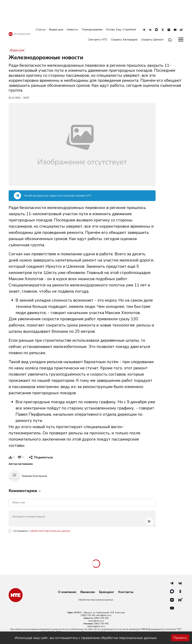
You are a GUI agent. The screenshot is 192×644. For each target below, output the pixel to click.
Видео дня (56, 30)
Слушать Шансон (152, 40)
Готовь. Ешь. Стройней (121, 30)
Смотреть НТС (98, 40)
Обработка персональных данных (96, 600)
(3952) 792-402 (101, 618)
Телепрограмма (92, 30)
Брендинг (107, 592)
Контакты (126, 592)
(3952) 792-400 (101, 624)
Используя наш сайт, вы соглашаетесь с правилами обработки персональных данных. (86, 638)
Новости (72, 30)
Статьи (41, 30)
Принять (180, 638)
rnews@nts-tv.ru (96, 621)
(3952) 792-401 (88, 615)
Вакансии (88, 592)
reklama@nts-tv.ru (96, 626)
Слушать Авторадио (124, 40)
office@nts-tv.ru (104, 615)
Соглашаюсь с (42, 531)
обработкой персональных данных (50, 531)
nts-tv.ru (66, 629)
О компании (67, 592)
